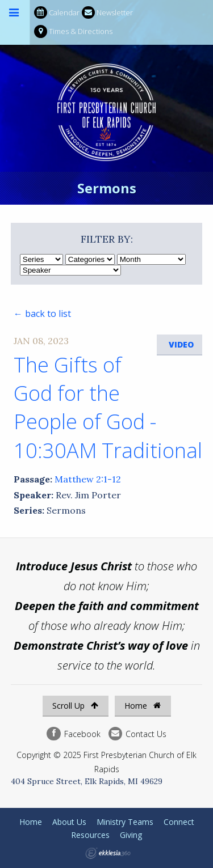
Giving (131, 835)
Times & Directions (73, 31)
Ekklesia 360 (108, 853)
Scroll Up (75, 706)
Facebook (73, 734)
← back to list (42, 314)
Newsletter (107, 13)
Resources (90, 835)
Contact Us (137, 734)
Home (143, 706)
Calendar (57, 13)
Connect (179, 822)
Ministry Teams (125, 822)
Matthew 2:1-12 (88, 479)
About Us (69, 822)
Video (181, 344)
